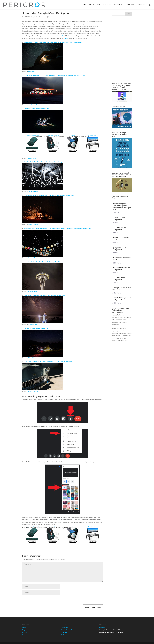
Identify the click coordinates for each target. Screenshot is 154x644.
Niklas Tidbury (33, 158)
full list (66, 38)
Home (84, 5)
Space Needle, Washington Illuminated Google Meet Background (45, 262)
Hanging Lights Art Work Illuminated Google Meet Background (45, 162)
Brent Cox (32, 71)
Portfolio (131, 5)
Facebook (64, 632)
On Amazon (32, 151)
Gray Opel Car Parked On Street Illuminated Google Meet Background (48, 362)
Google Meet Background (39, 17)
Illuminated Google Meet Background (36, 108)
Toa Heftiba (32, 258)
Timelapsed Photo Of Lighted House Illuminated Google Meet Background (49, 195)
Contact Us (142, 5)
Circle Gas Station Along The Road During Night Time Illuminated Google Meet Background (55, 75)
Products (118, 5)
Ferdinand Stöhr (33, 291)
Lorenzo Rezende (34, 391)
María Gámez (32, 358)
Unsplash (60, 36)
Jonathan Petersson (35, 105)
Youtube (64, 635)
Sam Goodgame (33, 324)
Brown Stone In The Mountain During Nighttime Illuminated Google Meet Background (53, 42)
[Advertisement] (10, 49)
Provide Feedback (66, 630)
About (91, 5)
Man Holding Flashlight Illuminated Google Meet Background (44, 295)
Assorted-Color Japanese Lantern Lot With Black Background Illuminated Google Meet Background (57, 228)
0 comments (52, 17)
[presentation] (38, 600)
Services (106, 5)
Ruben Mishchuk (34, 225)
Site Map (102, 628)
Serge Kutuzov (33, 191)
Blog (98, 5)
